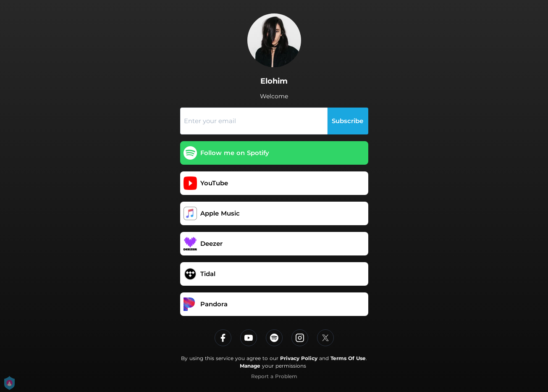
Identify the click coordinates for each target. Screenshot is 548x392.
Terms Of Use (348, 358)
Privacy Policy (299, 358)
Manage (250, 366)
